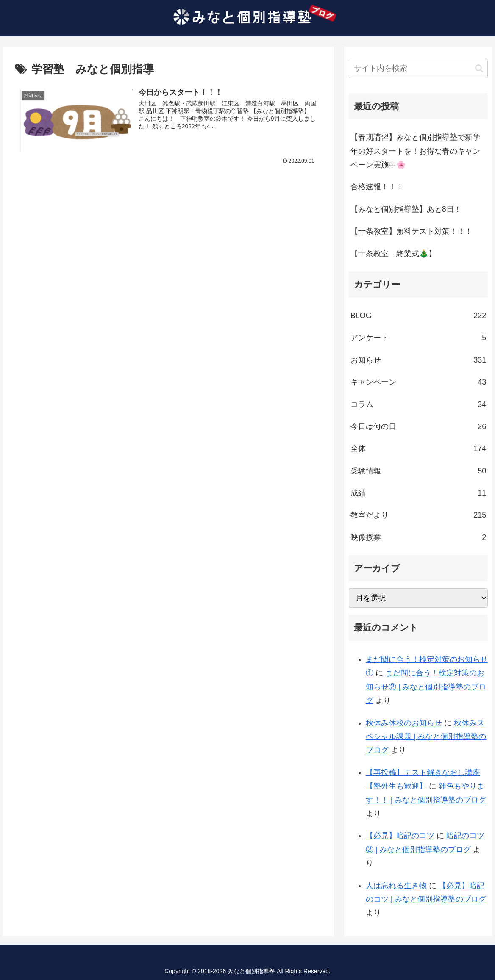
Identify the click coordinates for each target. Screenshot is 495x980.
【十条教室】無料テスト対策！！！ (412, 231)
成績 (418, 493)
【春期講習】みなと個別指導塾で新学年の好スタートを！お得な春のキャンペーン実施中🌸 (415, 151)
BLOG (418, 316)
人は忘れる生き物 (396, 886)
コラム (418, 404)
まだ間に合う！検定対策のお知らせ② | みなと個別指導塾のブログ (426, 687)
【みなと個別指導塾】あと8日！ (406, 209)
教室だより (418, 515)
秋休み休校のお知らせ (404, 723)
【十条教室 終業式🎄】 (393, 254)
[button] (479, 68)
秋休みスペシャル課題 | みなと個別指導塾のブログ (426, 737)
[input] (418, 68)
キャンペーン (418, 382)
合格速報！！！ (377, 187)
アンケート (418, 338)
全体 (418, 448)
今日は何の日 (418, 426)
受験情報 (418, 471)
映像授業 (418, 537)
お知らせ (418, 360)
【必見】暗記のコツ (400, 836)
